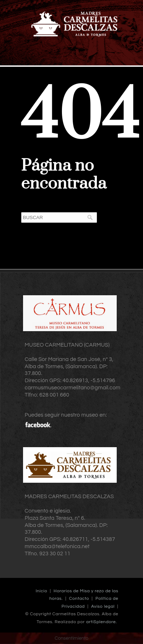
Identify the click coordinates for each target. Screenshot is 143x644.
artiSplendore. (101, 622)
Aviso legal (103, 606)
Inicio (41, 591)
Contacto (79, 599)
